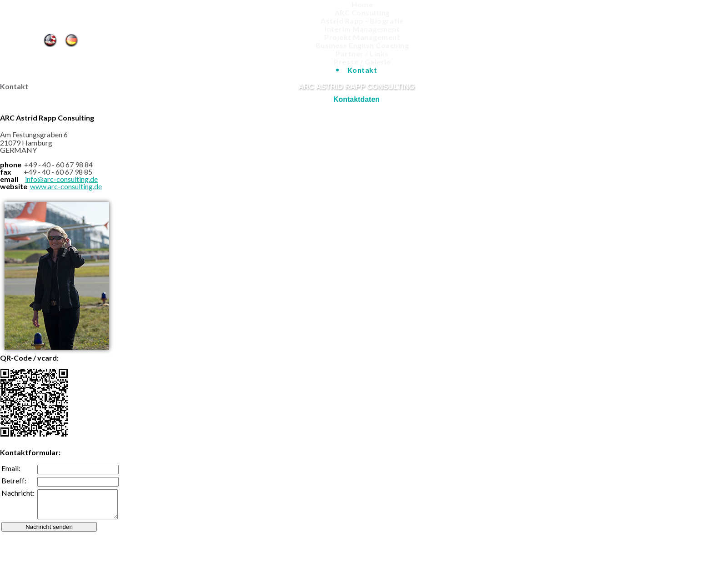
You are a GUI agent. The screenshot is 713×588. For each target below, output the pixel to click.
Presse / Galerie (362, 62)
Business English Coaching (362, 45)
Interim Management (362, 29)
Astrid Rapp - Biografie (362, 21)
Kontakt (73, 40)
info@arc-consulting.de (61, 179)
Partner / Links (362, 53)
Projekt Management (362, 37)
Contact (50, 40)
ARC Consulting (362, 13)
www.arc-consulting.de (66, 186)
